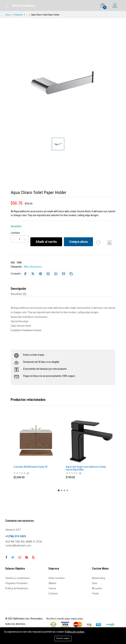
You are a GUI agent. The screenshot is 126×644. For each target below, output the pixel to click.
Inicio (8, 15)
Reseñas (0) (18, 294)
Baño (26, 267)
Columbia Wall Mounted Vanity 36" (31, 467)
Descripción (18, 289)
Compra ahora (78, 242)
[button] (59, 490)
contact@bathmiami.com (18, 546)
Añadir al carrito (46, 242)
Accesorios (36, 267)
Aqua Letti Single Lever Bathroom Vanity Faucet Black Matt (86, 468)
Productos (18, 15)
